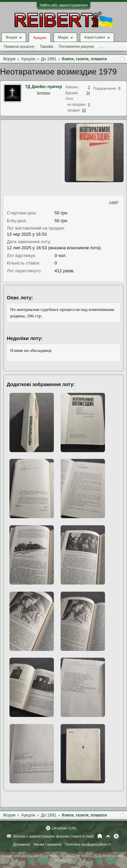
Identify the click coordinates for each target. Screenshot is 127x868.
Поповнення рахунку (76, 46)
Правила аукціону (19, 46)
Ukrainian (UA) (64, 828)
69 (84, 110)
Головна (100, 836)
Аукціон (40, 38)
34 (88, 93)
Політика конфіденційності (88, 844)
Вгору (108, 836)
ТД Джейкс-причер (44, 87)
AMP (114, 203)
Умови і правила (47, 844)
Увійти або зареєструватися (64, 5)
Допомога (21, 844)
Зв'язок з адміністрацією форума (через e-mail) (54, 836)
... (101, 46)
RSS (116, 836)
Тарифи (46, 46)
